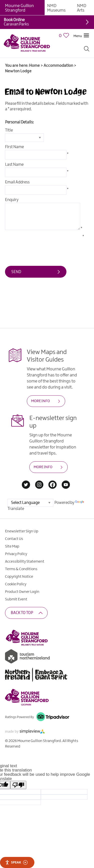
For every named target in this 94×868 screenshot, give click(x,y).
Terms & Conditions (21, 569)
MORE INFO (40, 401)
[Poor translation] (18, 785)
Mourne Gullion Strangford (19, 8)
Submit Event (16, 599)
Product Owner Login (22, 592)
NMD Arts (82, 8)
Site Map (12, 546)
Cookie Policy (16, 584)
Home (34, 66)
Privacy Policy (16, 554)
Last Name (14, 165)
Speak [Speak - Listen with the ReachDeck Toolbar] (16, 862)
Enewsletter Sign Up (22, 531)
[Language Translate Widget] (30, 503)
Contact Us (14, 539)
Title (9, 130)
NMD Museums (56, 8)
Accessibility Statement (25, 562)
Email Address (17, 182)
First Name (14, 147)
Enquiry (12, 200)
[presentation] (43, 244)
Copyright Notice (19, 577)
